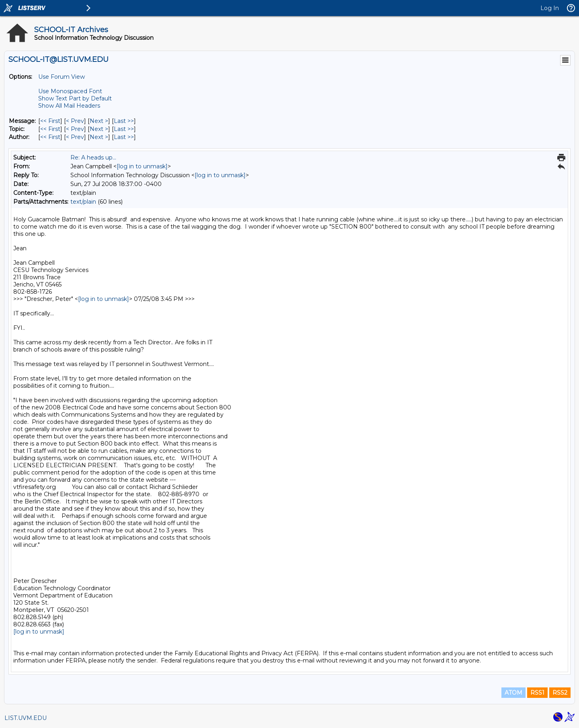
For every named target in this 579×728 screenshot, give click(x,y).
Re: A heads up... (93, 157)
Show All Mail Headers (69, 106)
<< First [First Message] (50, 121)
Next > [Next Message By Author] (99, 137)
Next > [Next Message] (99, 121)
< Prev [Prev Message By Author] (75, 137)
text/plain (83, 202)
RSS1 (537, 693)
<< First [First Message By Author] (50, 137)
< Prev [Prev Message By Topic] (75, 129)
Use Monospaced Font (70, 91)
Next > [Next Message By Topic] (99, 129)
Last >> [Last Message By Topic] (124, 129)
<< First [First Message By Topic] (50, 129)
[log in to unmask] (142, 166)
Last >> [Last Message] (124, 121)
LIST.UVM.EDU (26, 718)
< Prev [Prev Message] (75, 121)
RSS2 (560, 693)
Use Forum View (62, 77)
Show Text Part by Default (75, 98)
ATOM (513, 693)
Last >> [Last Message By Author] (124, 137)
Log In (550, 8)
